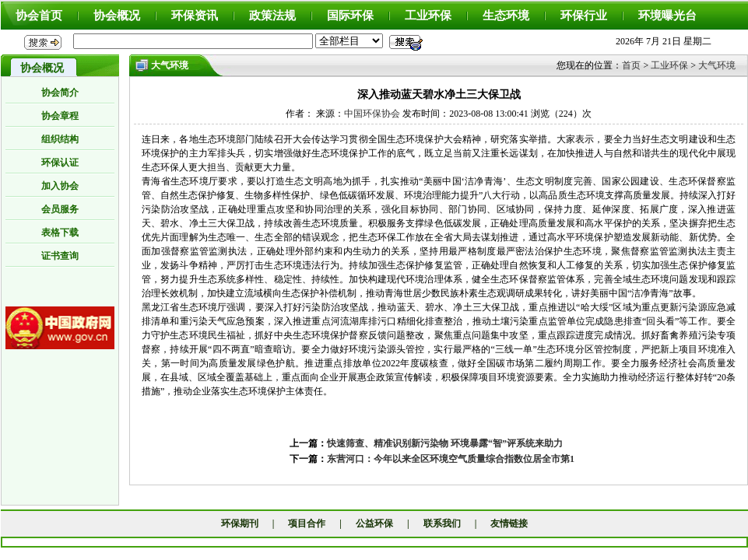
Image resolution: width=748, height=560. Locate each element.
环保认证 (60, 163)
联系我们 (442, 523)
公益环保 (374, 523)
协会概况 (117, 16)
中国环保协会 (372, 114)
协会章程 (60, 116)
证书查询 (60, 256)
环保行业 (584, 16)
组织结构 (60, 139)
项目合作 (307, 523)
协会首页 (39, 16)
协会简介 (60, 93)
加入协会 (60, 186)
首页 (631, 65)
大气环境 (717, 65)
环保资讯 (195, 16)
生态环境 (506, 16)
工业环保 (428, 16)
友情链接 (509, 523)
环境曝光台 (667, 16)
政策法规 (272, 16)
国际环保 (350, 16)
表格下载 (60, 233)
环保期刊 (240, 523)
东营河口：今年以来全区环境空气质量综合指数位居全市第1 (451, 459)
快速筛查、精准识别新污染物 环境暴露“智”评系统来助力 (445, 443)
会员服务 (60, 209)
